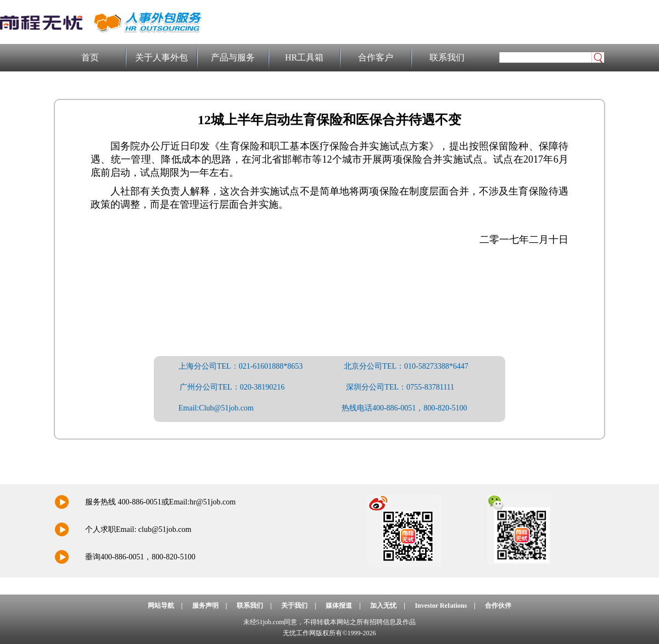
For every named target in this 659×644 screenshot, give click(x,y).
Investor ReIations (441, 606)
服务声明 (205, 606)
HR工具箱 (304, 57)
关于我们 (294, 606)
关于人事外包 (161, 57)
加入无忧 (383, 606)
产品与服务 (233, 57)
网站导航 (161, 606)
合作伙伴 (498, 606)
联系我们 (447, 57)
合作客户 (376, 57)
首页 (90, 57)
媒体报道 (339, 606)
